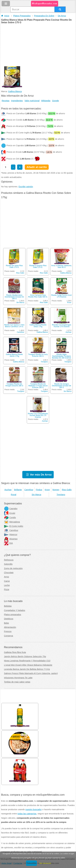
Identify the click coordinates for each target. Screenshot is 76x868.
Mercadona (12, 522)
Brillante (18, 490)
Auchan (68, 332)
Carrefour (21, 332)
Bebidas (8, 606)
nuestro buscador (33, 809)
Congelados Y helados (15, 610)
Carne (7, 581)
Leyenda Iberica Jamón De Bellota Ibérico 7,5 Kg (27, 669)
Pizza (7, 589)
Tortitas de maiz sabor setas (17, 682)
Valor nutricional (32, 101)
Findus (39, 490)
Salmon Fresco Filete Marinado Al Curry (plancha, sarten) (31, 673)
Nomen (56, 490)
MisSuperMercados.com (44, 4)
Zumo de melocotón (13, 568)
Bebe (6, 623)
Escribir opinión (26, 187)
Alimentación (10, 627)
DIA (8, 543)
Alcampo (11, 539)
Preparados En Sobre (44, 16)
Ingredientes (17, 101)
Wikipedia (46, 101)
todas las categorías (27, 814)
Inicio (5, 16)
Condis (10, 517)
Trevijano (44, 362)
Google (55, 101)
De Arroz (62, 16)
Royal (13, 495)
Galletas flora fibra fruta (15, 652)
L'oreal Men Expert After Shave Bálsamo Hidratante (28, 665)
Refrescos (9, 560)
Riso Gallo (20, 273)
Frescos (8, 631)
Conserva (9, 636)
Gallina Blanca (15, 91)
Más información (45, 863)
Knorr (69, 303)
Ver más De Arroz (41, 475)
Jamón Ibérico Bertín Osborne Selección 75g (25, 656)
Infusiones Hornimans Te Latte (18, 678)
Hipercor (11, 534)
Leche (7, 585)
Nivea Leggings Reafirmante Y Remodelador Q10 (27, 661)
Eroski (10, 513)
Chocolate (9, 573)
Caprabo (11, 509)
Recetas (6, 101)
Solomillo (8, 564)
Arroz (7, 577)
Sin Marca (20, 303)
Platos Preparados (22, 16)
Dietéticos (9, 619)
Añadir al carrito (37, 167)
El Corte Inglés (14, 526)
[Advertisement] (38, 45)
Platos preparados (13, 615)
